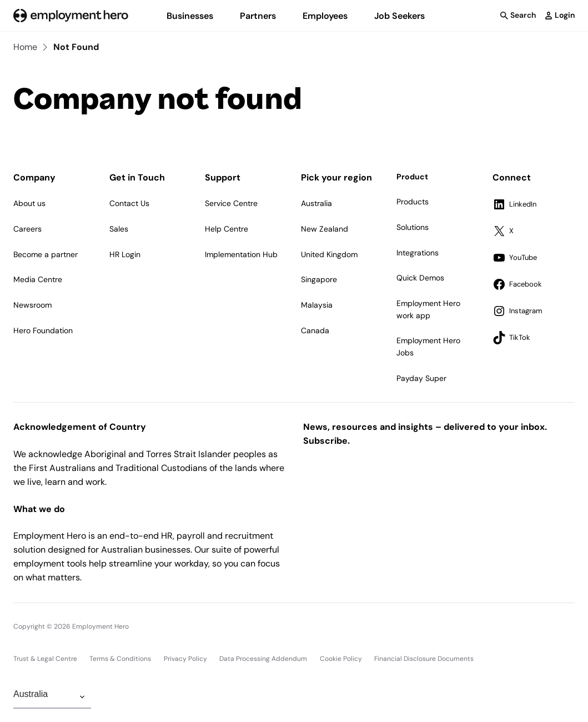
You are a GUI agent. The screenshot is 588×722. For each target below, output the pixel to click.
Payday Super (421, 378)
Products (413, 202)
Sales (119, 229)
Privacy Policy (185, 659)
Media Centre (38, 279)
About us (29, 203)
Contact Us (129, 203)
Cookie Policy (341, 659)
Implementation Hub (241, 254)
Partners (258, 16)
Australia (316, 203)
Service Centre (231, 203)
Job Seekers (399, 16)
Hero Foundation (43, 330)
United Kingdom (329, 254)
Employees (325, 16)
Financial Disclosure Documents (424, 659)
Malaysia (317, 305)
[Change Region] (52, 697)
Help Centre (227, 229)
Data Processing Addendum (263, 659)
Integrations (418, 253)
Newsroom (32, 305)
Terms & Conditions (120, 659)
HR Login (125, 254)
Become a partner (46, 254)
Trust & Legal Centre (45, 659)
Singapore (319, 279)
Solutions (413, 227)
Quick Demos (420, 278)
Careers (27, 229)
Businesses (190, 16)
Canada (315, 330)
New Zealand (325, 229)
